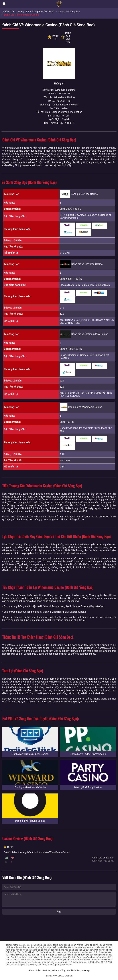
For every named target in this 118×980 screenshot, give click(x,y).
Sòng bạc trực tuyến (44, 12)
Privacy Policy (59, 970)
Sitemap (86, 970)
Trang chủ (23, 12)
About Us (33, 970)
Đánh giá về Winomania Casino (22, 15)
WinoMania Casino (64, 97)
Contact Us (45, 970)
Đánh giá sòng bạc (69, 12)
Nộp (59, 912)
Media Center (73, 970)
